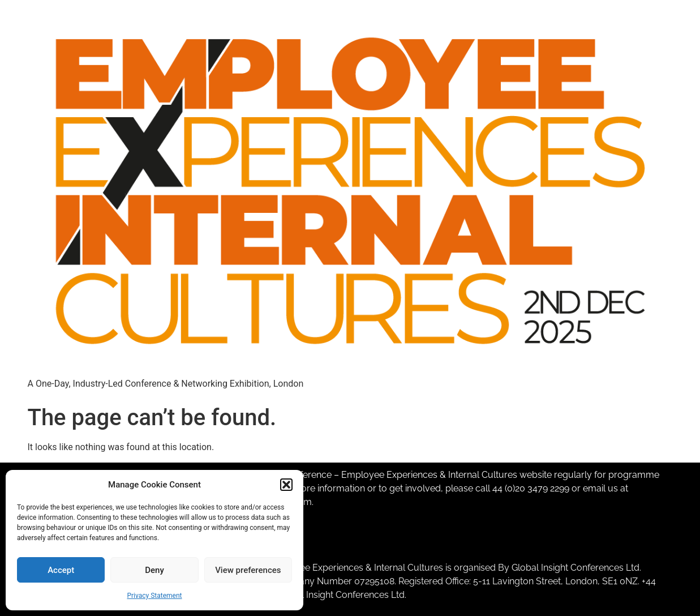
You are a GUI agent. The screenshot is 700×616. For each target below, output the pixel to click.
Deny (154, 570)
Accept (61, 570)
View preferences (248, 570)
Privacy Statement (154, 596)
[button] (286, 485)
